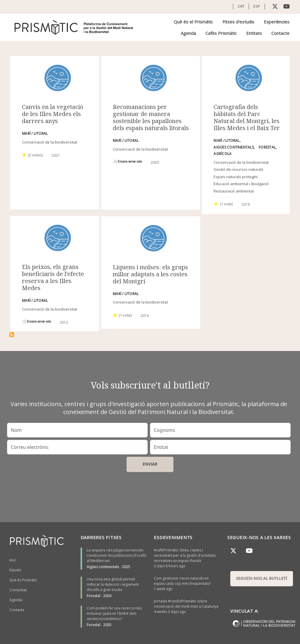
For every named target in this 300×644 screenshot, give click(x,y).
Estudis (15, 570)
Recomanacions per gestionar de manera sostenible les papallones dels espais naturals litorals (151, 117)
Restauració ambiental (234, 191)
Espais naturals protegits (236, 177)
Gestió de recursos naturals (238, 169)
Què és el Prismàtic (193, 22)
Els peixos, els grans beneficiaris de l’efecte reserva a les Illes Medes (53, 277)
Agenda (188, 33)
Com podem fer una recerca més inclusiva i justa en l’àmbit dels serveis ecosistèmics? (114, 613)
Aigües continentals (103, 567)
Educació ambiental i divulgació (241, 184)
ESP (257, 6)
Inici (13, 560)
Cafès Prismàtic (221, 33)
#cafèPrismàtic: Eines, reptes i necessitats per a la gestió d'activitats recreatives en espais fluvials (185, 555)
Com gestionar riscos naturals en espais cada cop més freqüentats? (182, 581)
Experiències (277, 22)
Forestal (93, 596)
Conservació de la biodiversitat (50, 142)
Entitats (254, 33)
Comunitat (18, 590)
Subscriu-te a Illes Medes (12, 335)
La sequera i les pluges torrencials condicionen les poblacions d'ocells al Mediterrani (116, 555)
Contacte (280, 33)
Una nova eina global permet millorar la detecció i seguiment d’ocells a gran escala (113, 584)
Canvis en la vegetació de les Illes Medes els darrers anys (53, 114)
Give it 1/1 (24, 155)
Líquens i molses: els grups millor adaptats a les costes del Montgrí (150, 274)
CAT (241, 6)
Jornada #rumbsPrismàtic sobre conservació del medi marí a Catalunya (186, 604)
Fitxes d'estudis (238, 22)
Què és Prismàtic (23, 580)
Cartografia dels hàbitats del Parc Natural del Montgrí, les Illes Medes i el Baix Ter (247, 117)
